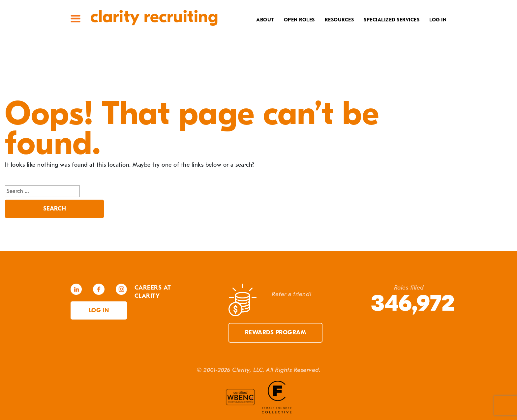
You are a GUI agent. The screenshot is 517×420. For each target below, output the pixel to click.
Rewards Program (276, 333)
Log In (438, 20)
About (265, 20)
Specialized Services (392, 20)
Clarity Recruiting (154, 17)
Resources (339, 20)
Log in (99, 310)
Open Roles (299, 20)
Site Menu (76, 19)
